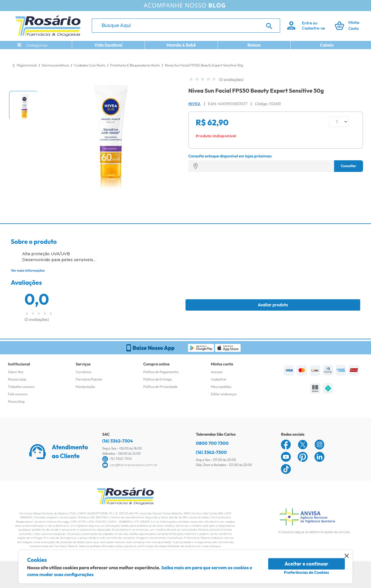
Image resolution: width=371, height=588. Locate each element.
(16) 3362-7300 (211, 452)
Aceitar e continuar (306, 564)
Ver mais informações (28, 270)
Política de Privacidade (160, 387)
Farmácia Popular (89, 379)
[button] (23, 105)
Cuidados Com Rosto (90, 65)
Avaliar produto (273, 305)
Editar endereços (224, 394)
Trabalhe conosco (21, 387)
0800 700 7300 (212, 443)
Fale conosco (18, 394)
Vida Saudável (108, 45)
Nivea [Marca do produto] (194, 104)
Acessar (217, 372)
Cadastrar (219, 379)
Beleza (254, 45)
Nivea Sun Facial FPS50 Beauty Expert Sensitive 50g (204, 65)
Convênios (83, 372)
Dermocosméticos (56, 65)
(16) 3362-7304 (118, 441)
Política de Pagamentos (161, 372)
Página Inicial (27, 65)
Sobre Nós (16, 372)
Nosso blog (16, 401)
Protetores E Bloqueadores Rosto (135, 65)
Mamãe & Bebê (181, 45)
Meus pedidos (221, 387)
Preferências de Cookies (306, 572)
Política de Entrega (157, 379)
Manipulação (85, 387)
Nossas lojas (17, 379)
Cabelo (327, 45)
